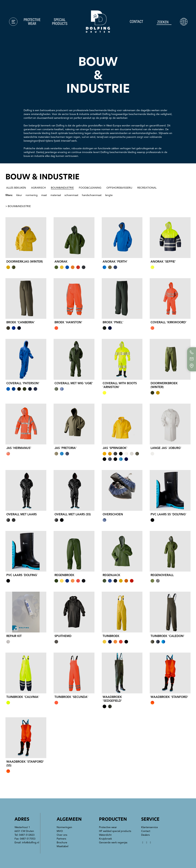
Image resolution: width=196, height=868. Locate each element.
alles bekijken (16, 188)
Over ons (62, 835)
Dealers (145, 835)
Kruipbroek (105, 839)
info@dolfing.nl (31, 843)
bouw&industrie (62, 188)
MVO (60, 831)
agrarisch (38, 188)
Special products (60, 22)
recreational (147, 188)
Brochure (62, 843)
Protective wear (32, 22)
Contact (136, 22)
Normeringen (64, 827)
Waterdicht (105, 835)
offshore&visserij (119, 188)
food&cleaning (90, 188)
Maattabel (62, 846)
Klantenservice (149, 827)
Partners (61, 839)
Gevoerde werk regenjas (113, 843)
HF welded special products (115, 831)
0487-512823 (27, 835)
